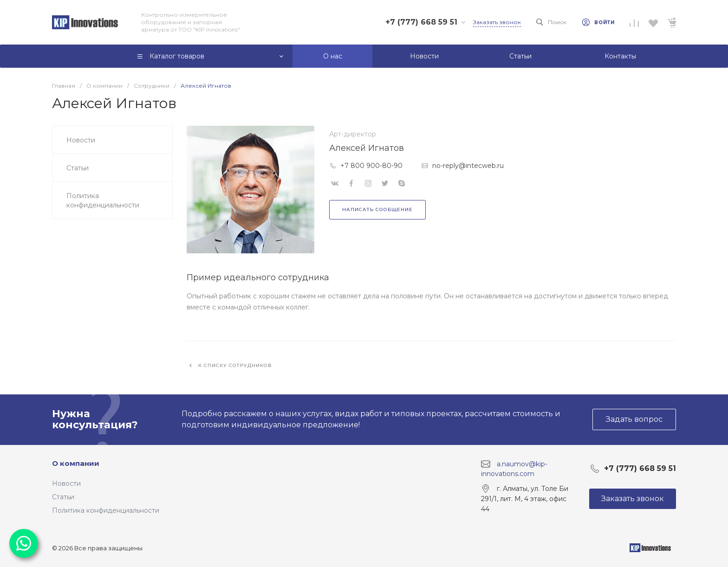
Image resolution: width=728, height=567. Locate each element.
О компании (76, 463)
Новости (66, 483)
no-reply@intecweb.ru (468, 166)
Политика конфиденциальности (106, 510)
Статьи (63, 497)
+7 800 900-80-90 (371, 166)
